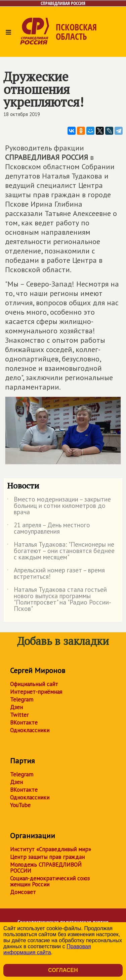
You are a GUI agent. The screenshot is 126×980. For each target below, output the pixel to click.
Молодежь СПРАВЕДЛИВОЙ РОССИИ (46, 868)
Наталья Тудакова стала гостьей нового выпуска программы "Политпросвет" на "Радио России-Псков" (59, 600)
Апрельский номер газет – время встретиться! (56, 574)
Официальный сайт (34, 684)
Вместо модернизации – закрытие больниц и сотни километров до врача (59, 506)
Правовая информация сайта (47, 949)
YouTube (20, 805)
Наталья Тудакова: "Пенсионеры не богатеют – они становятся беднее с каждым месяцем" (61, 551)
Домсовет (23, 892)
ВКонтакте (24, 723)
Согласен (63, 970)
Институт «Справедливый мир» (51, 849)
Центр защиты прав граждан (47, 857)
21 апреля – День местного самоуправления (49, 529)
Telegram (22, 699)
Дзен (16, 707)
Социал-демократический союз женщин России (50, 881)
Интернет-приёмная (36, 692)
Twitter (19, 715)
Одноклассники (30, 730)
